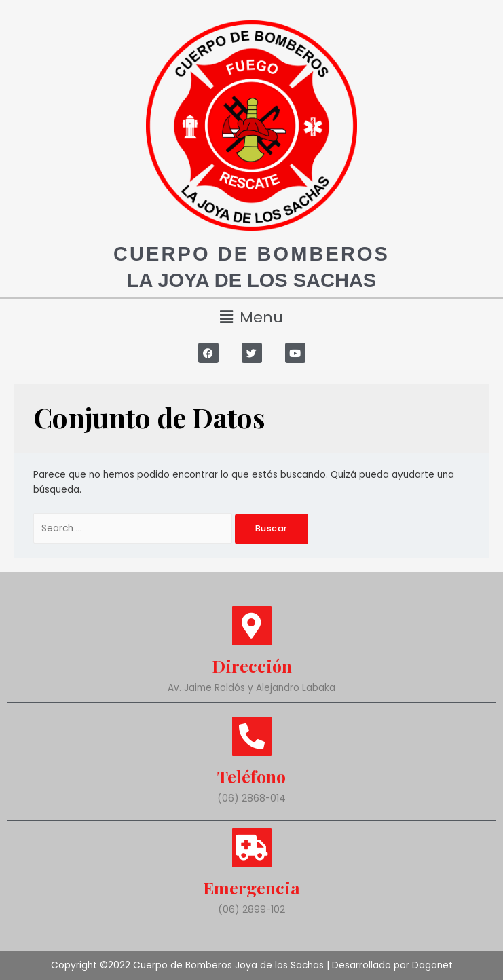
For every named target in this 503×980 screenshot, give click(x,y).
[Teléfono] (252, 736)
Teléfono (251, 776)
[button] (251, 317)
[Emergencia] (252, 848)
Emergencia (251, 887)
